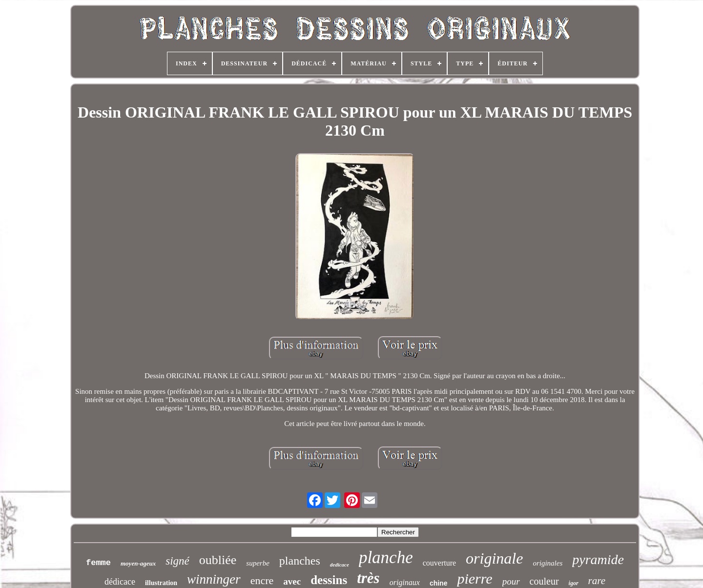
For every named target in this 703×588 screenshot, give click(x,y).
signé (177, 561)
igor (574, 583)
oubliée (218, 560)
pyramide (598, 559)
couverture (439, 563)
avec (292, 581)
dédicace (120, 582)
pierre (475, 578)
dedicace (340, 565)
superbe (258, 563)
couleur (544, 581)
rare (597, 581)
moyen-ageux (138, 563)
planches (300, 561)
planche (386, 558)
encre (262, 580)
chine (439, 583)
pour (511, 581)
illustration (161, 583)
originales (548, 563)
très (368, 578)
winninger (214, 579)
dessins (329, 580)
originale (494, 558)
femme (98, 563)
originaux (405, 582)
